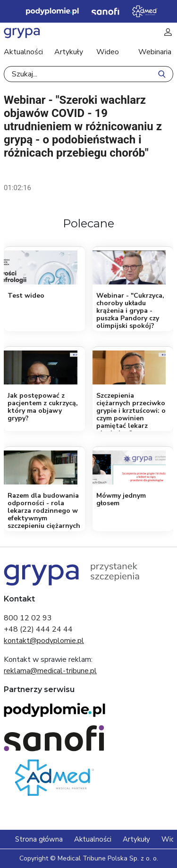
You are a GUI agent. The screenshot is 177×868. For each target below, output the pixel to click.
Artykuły (69, 52)
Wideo (108, 52)
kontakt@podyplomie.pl (44, 641)
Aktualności (23, 52)
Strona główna (39, 839)
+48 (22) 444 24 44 (38, 629)
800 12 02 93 (28, 618)
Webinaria (155, 52)
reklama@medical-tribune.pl (50, 671)
